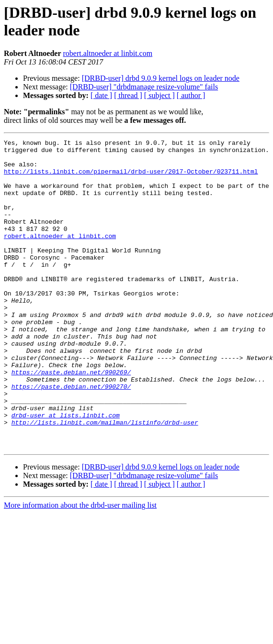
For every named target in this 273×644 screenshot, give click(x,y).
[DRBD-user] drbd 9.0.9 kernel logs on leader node (161, 78)
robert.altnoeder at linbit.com (108, 53)
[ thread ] (128, 95)
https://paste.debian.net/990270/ (71, 437)
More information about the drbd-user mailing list (80, 567)
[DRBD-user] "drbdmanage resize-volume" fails (144, 87)
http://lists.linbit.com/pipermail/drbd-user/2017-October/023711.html (131, 178)
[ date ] (101, 95)
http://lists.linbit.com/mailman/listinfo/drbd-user (105, 480)
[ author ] (191, 95)
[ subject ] (159, 95)
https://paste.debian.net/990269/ (71, 419)
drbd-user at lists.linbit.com (66, 471)
